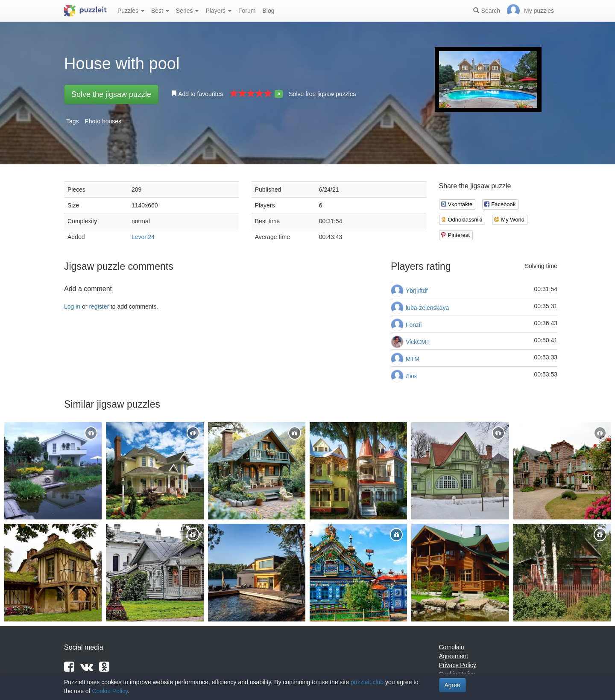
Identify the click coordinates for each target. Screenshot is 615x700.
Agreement (454, 656)
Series (187, 11)
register (99, 306)
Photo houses (103, 121)
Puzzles (131, 11)
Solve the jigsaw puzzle (111, 94)
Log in (72, 306)
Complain (452, 647)
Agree (452, 685)
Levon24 (143, 237)
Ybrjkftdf (417, 291)
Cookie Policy (110, 691)
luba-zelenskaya (427, 308)
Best (160, 11)
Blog (268, 11)
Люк (411, 376)
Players (218, 11)
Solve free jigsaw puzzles (322, 94)
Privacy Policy (458, 665)
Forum (247, 11)
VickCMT (418, 342)
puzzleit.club (367, 682)
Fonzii (414, 325)
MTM (413, 359)
